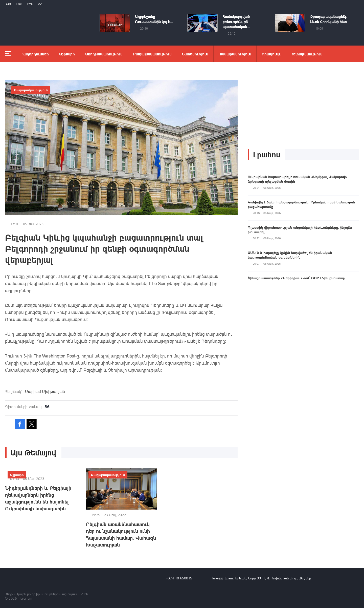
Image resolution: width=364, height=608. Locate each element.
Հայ (8, 4)
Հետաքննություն (307, 54)
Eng (19, 4)
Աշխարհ (67, 54)
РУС (30, 4)
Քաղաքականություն (152, 54)
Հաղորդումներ (35, 54)
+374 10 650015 (179, 578)
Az (40, 4)
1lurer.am (25, 598)
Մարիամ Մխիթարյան (45, 391)
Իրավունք (271, 54)
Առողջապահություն (104, 54)
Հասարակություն (235, 54)
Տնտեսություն (195, 54)
